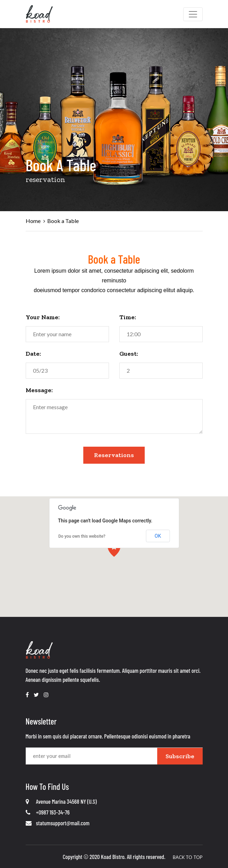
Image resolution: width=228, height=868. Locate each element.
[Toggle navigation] (193, 14)
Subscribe (180, 756)
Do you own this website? (82, 536)
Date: (33, 354)
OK (158, 536)
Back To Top (188, 857)
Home (33, 221)
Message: (39, 390)
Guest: (129, 354)
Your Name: (43, 317)
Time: (128, 317)
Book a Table (63, 221)
